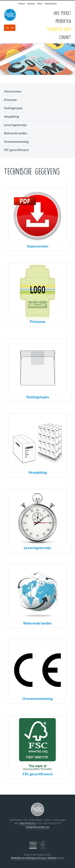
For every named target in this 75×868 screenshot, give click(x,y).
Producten (63, 21)
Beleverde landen (15, 133)
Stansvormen (13, 91)
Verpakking (11, 116)
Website (52, 858)
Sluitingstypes (13, 108)
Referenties (51, 4)
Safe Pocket (62, 13)
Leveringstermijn (15, 125)
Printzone (10, 100)
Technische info (59, 29)
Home (22, 4)
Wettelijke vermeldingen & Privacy (29, 858)
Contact (65, 37)
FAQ (40, 4)
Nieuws (31, 4)
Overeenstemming (16, 142)
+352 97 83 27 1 (27, 823)
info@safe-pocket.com (38, 827)
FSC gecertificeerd (16, 150)
